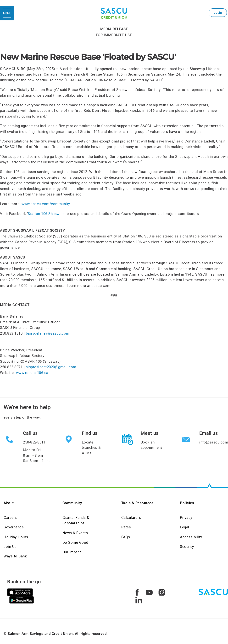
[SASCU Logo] (114, 13)
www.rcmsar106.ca (32, 372)
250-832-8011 (34, 442)
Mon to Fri (36, 455)
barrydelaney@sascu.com (48, 333)
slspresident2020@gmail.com (51, 367)
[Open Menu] (7, 13)
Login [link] (218, 12)
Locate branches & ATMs (91, 447)
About (9, 503)
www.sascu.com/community (46, 204)
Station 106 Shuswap (46, 213)
